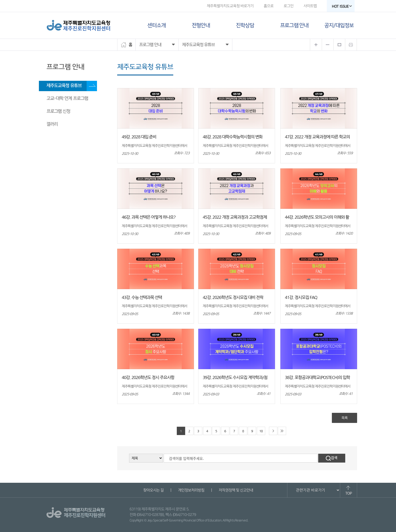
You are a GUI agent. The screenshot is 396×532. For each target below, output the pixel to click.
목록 (344, 418)
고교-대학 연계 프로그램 (67, 98)
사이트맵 (310, 6)
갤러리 (52, 124)
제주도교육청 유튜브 (64, 86)
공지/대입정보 (339, 25)
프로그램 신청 (58, 111)
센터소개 (157, 25)
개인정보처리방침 (191, 490)
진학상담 (245, 25)
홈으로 (269, 6)
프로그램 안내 (294, 25)
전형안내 (201, 25)
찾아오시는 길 (153, 490)
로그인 (289, 6)
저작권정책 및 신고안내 (236, 490)
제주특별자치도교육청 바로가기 (230, 6)
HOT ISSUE (342, 6)
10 (261, 431)
